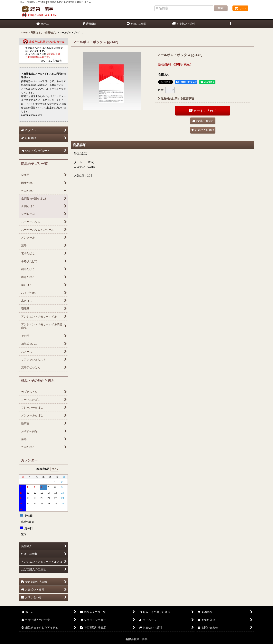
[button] (231, 24)
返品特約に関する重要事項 (176, 98)
